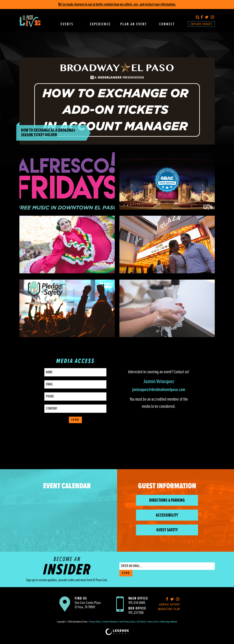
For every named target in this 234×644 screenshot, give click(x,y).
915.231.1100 (136, 613)
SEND (126, 573)
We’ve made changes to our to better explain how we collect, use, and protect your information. (117, 4)
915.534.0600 (137, 603)
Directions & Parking (167, 500)
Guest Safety (167, 530)
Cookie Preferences (110, 622)
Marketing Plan (169, 609)
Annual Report (170, 605)
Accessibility (167, 515)
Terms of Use (153, 622)
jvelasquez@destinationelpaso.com (159, 390)
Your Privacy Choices (127, 622)
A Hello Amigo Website (168, 622)
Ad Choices (142, 622)
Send (75, 420)
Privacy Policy (95, 622)
